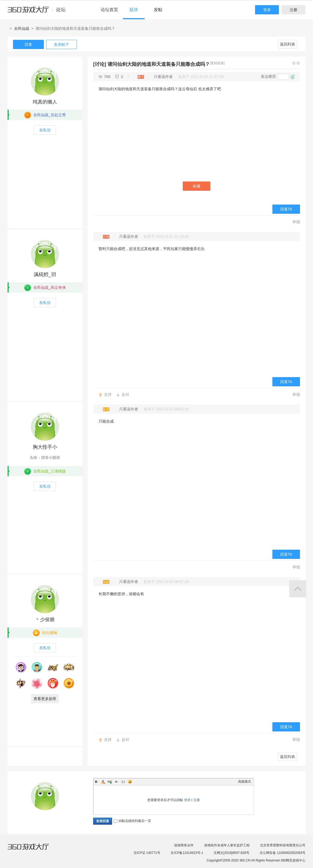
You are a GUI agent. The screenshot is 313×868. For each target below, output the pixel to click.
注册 (294, 10)
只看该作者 (163, 77)
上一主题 (294, 63)
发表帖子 (61, 44)
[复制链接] (217, 63)
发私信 (45, 130)
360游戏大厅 (34, 850)
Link (110, 782)
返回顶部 (298, 589)
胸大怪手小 (45, 447)
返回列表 (288, 44)
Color (103, 782)
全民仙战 (22, 28)
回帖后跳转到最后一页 (132, 821)
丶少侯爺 (45, 620)
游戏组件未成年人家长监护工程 (227, 845)
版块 (134, 10)
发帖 (158, 10)
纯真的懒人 (45, 102)
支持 (108, 394)
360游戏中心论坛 (39, 12)
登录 (267, 10)
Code (123, 782)
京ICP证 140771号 (147, 853)
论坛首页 (109, 10)
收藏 (197, 186)
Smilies (130, 782)
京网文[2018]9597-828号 (232, 853)
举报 (296, 222)
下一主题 (298, 63)
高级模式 (244, 782)
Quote (116, 782)
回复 (28, 44)
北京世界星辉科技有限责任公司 (283, 845)
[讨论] (100, 64)
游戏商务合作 (184, 845)
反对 (125, 394)
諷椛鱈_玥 (45, 274)
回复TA (286, 209)
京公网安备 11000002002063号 (283, 853)
